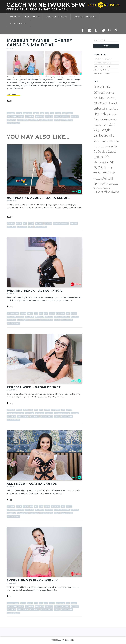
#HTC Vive (75, 117)
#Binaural (29, 117)
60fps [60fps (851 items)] (98, 93)
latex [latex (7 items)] (106, 147)
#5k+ (52, 113)
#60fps (58, 113)
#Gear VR (49, 117)
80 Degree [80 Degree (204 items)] (108, 93)
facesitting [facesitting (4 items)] (96, 125)
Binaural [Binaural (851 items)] (99, 114)
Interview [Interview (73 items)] (114, 141)
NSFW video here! (13, 94)
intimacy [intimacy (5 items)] (96, 147)
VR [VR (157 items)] (105, 184)
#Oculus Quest (23, 120)
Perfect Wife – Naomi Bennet (34, 387)
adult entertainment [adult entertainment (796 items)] (106, 106)
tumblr (96, 30)
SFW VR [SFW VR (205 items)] (110, 173)
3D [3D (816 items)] (95, 87)
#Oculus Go (11, 120)
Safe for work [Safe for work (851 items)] (103, 170)
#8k (64, 113)
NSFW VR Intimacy (18, 23)
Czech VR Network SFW (66, 640)
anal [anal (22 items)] (117, 109)
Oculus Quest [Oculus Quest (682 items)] (107, 152)
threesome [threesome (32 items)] (98, 179)
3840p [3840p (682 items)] (98, 103)
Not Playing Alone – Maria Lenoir (38, 198)
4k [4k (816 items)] (99, 87)
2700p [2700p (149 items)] (113, 98)
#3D (42, 113)
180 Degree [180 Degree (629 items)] (101, 98)
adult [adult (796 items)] (107, 103)
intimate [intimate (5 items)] (101, 147)
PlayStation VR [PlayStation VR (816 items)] (104, 162)
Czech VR (11, 113)
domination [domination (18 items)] (113, 120)
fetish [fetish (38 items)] (102, 125)
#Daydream (40, 117)
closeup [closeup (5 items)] (114, 115)
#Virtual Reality (13, 123)
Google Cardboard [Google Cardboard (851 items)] (102, 133)
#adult (70, 113)
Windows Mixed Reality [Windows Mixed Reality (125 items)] (106, 192)
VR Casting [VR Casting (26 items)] (105, 188)
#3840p (36, 113)
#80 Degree (60, 313)
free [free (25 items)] (107, 125)
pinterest (110, 30)
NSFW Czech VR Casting (85, 17)
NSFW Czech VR (32, 17)
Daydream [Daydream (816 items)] (101, 119)
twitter (103, 30)
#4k (47, 113)
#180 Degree (28, 113)
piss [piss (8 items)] (110, 158)
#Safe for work (67, 120)
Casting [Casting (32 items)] (109, 114)
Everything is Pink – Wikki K (32, 580)
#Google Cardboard (62, 117)
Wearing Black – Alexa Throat (35, 291)
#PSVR (57, 120)
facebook (83, 30)
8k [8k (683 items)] (109, 87)
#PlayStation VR (47, 120)
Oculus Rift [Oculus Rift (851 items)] (101, 157)
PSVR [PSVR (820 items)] (97, 168)
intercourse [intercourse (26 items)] (104, 141)
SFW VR (13, 17)
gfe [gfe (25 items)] (99, 131)
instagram (90, 30)
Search (116, 30)
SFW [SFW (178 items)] (103, 173)
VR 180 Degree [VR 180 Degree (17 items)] (112, 184)
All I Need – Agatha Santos (32, 484)
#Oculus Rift (35, 120)
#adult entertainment (15, 117)
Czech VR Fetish (13, 313)
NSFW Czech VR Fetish (57, 17)
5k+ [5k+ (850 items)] (104, 87)
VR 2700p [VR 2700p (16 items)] (97, 188)
